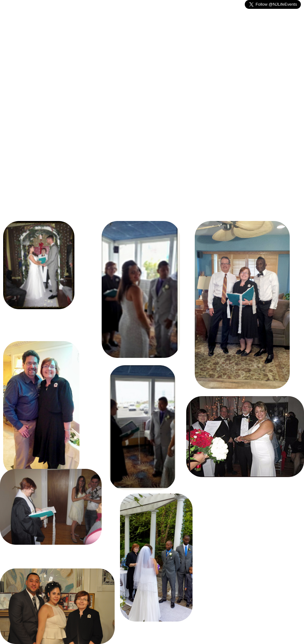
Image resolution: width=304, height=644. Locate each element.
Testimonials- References (256, 53)
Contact (162, 53)
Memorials (84, 53)
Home (15, 53)
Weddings (47, 53)
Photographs (199, 53)
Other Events (125, 53)
